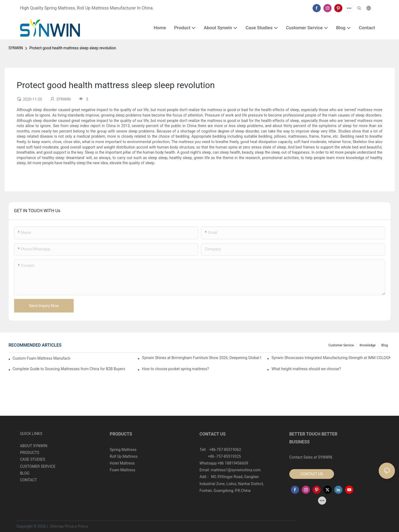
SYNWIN (16, 48)
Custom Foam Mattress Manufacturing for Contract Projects (41, 358)
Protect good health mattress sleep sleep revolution (73, 48)
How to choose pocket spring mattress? (175, 369)
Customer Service (341, 345)
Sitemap (56, 526)
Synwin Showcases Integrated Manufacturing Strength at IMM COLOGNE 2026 (331, 358)
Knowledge (367, 345)
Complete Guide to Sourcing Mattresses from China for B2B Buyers (69, 369)
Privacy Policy (76, 526)
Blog (385, 345)
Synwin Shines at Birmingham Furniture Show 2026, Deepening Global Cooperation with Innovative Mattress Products (201, 358)
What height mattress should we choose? (306, 369)
